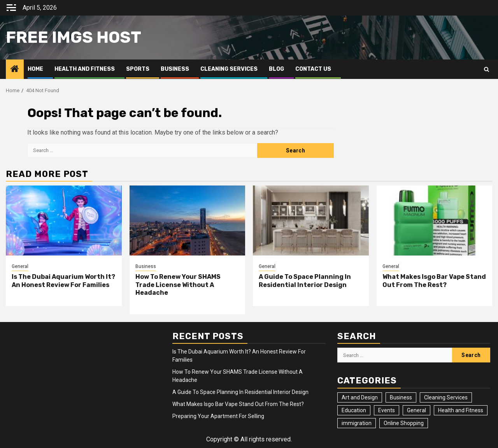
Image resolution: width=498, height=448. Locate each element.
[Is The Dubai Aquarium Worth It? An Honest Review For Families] (64, 220)
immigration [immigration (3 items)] (357, 423)
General (20, 266)
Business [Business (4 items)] (401, 397)
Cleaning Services (229, 69)
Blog (276, 69)
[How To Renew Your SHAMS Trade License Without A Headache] (188, 220)
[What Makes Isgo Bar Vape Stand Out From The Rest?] (435, 220)
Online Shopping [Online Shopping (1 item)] (404, 423)
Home (35, 69)
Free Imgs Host (74, 37)
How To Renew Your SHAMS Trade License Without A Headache (178, 285)
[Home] (15, 70)
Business (175, 69)
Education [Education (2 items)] (354, 410)
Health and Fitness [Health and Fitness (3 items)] (461, 410)
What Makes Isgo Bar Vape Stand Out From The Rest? (434, 281)
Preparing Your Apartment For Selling (218, 416)
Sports (138, 69)
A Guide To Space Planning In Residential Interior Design (305, 281)
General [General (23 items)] (416, 410)
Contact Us (313, 69)
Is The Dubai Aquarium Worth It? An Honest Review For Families (63, 281)
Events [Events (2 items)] (387, 410)
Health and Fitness (85, 69)
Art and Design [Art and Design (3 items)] (360, 397)
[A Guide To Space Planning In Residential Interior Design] (311, 220)
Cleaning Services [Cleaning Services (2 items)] (446, 397)
